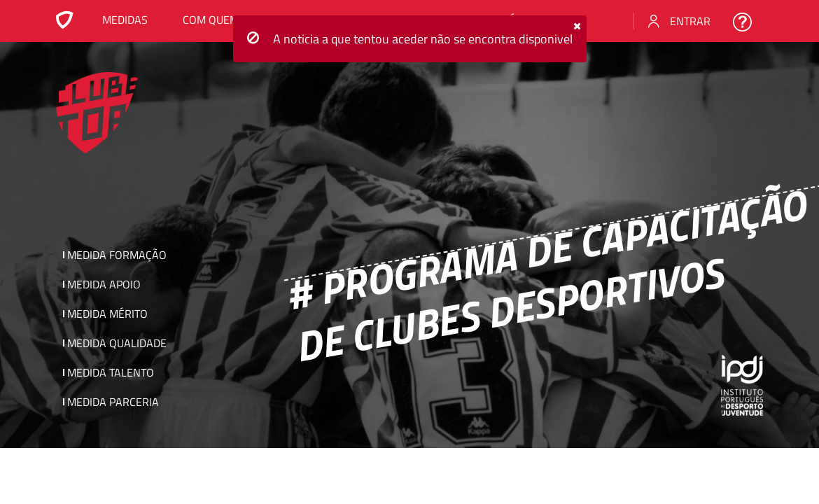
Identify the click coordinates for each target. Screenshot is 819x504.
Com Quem (211, 20)
